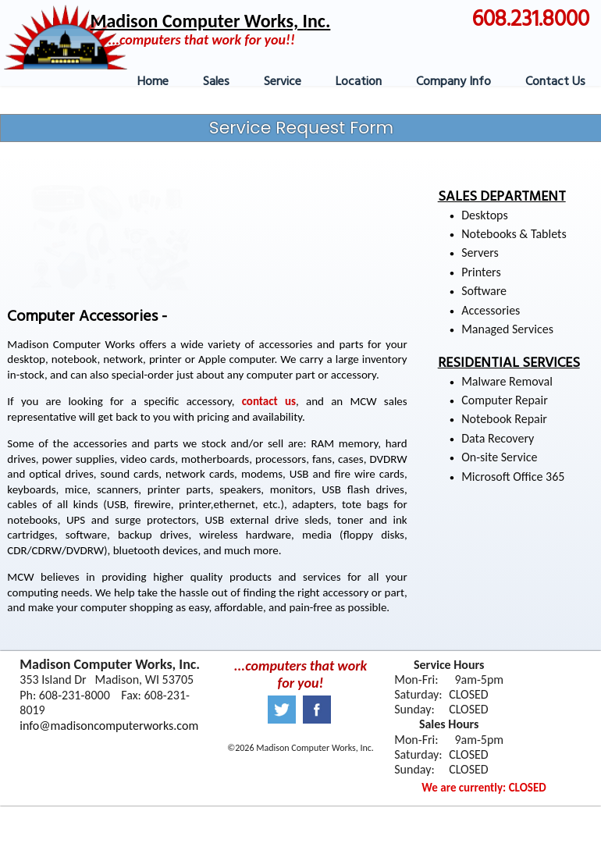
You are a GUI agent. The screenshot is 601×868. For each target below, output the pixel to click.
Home (153, 82)
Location (359, 82)
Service (283, 82)
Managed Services (507, 329)
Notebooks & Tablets (514, 234)
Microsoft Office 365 (513, 477)
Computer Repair (505, 400)
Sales (216, 82)
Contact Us (555, 82)
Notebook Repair (504, 419)
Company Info (453, 82)
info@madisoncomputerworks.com (109, 726)
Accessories (491, 310)
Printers (481, 272)
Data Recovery (498, 438)
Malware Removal (507, 381)
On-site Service (499, 457)
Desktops (484, 215)
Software (484, 291)
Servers (480, 253)
